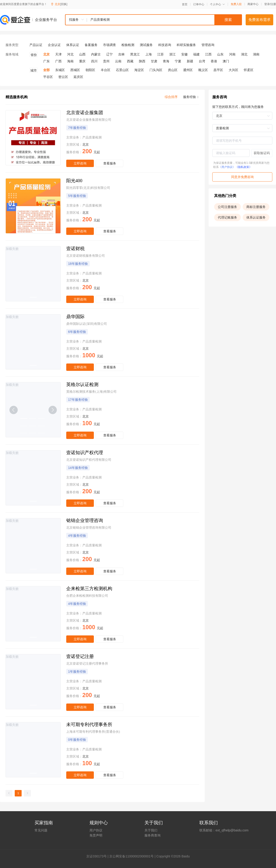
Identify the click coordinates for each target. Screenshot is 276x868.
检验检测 (128, 45)
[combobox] (153, 20)
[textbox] (164, 20)
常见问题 (41, 830)
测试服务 (146, 45)
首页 (185, 4)
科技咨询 (165, 45)
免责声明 (96, 835)
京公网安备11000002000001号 (131, 856)
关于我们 (151, 830)
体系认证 (73, 45)
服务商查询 (152, 835)
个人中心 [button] (217, 4)
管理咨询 (208, 45)
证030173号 (98, 856)
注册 (273, 4)
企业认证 (54, 45)
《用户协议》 (227, 167)
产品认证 (36, 45)
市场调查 (109, 45)
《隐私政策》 (244, 167)
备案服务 (91, 45)
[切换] (64, 4)
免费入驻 (236, 4)
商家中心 (253, 4)
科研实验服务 (186, 45)
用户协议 (96, 830)
